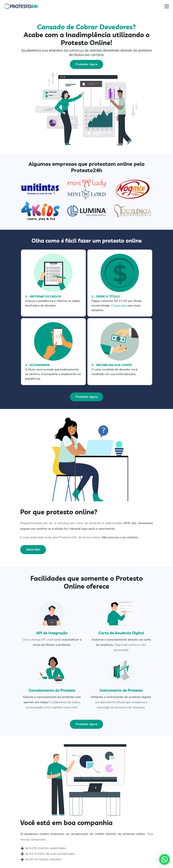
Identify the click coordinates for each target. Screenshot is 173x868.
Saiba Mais (33, 550)
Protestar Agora (86, 64)
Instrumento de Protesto (121, 690)
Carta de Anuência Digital (121, 633)
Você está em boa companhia (66, 823)
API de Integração (52, 633)
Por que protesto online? (59, 512)
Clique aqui (119, 306)
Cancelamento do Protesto (52, 690)
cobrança (76, 50)
